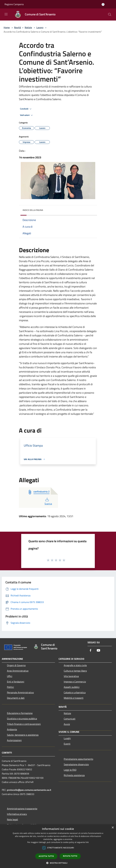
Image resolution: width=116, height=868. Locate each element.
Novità (17, 27)
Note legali (12, 819)
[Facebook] (91, 651)
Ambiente (12, 729)
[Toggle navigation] (6, 14)
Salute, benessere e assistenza (23, 735)
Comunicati (70, 719)
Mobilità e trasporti (74, 698)
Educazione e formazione (20, 713)
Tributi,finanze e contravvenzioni (24, 724)
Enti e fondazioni (16, 682)
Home (7, 27)
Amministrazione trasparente (22, 809)
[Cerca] (110, 14)
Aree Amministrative (18, 671)
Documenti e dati (16, 698)
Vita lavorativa (71, 676)
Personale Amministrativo (20, 692)
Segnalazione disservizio (76, 764)
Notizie (28, 27)
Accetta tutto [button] (46, 856)
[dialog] (58, 846)
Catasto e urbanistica (75, 692)
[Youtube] (98, 651)
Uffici (10, 676)
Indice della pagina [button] (33, 210)
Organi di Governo (16, 665)
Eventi (67, 744)
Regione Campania (14, 4)
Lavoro (40, 27)
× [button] (113, 828)
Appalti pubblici (72, 687)
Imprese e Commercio (75, 682)
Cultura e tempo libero (75, 671)
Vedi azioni (27, 115)
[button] (58, 863)
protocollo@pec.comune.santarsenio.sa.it (29, 790)
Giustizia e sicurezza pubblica (22, 719)
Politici (10, 687)
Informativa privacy (17, 814)
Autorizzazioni (14, 740)
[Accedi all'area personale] (103, 4)
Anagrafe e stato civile (75, 665)
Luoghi (67, 738)
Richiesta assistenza (74, 775)
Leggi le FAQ (70, 770)
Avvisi (67, 724)
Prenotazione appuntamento (78, 759)
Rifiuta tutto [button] (70, 856)
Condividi (26, 109)
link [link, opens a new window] (87, 842)
